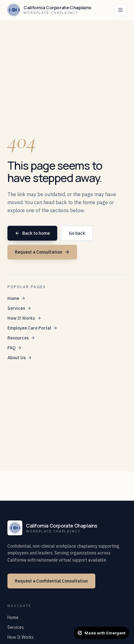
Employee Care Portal (32, 328)
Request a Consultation (42, 252)
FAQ (15, 348)
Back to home (32, 233)
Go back (77, 233)
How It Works (24, 318)
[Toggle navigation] (120, 10)
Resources (21, 338)
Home (16, 298)
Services (19, 308)
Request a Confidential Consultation (51, 581)
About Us (20, 358)
